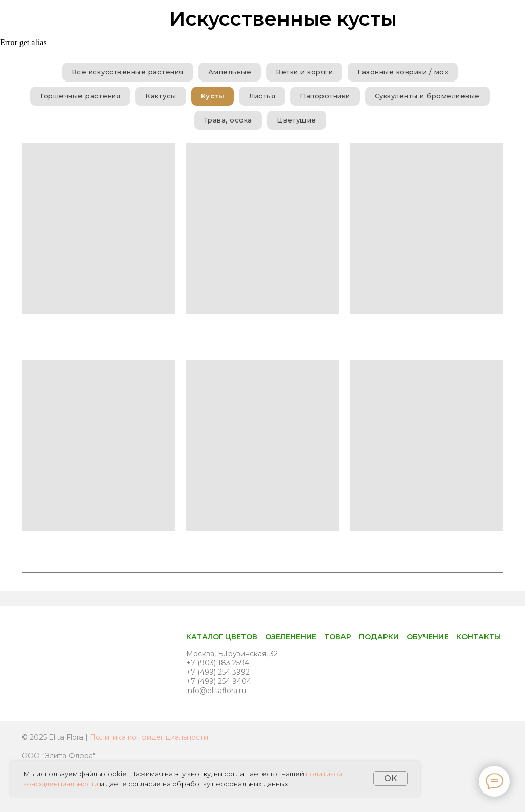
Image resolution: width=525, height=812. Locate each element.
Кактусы (161, 96)
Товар (338, 637)
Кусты (213, 96)
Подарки (379, 637)
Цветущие (297, 120)
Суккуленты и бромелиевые (427, 96)
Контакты (479, 637)
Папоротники (325, 96)
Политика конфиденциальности (149, 737)
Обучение (428, 637)
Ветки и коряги (304, 72)
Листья (262, 96)
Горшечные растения (80, 96)
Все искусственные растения (128, 72)
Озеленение (291, 637)
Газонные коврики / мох (403, 72)
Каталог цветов (222, 637)
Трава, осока (228, 120)
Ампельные (230, 72)
